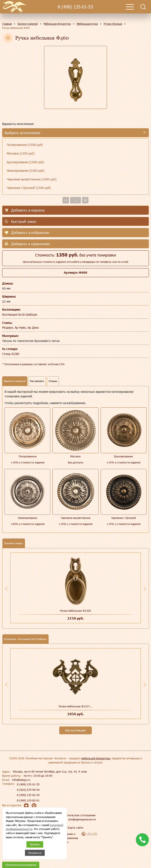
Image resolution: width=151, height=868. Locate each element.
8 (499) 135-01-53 (75, 7)
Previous (6, 589)
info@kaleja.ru (21, 780)
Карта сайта (75, 828)
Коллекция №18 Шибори (20, 314)
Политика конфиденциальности (75, 819)
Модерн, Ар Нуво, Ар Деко (21, 327)
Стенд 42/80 (11, 354)
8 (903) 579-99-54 (28, 790)
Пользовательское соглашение (75, 815)
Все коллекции (75, 730)
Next (145, 589)
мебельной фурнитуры (96, 758)
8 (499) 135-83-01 (28, 800)
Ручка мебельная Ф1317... (75, 706)
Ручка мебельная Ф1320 (75, 611)
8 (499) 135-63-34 (28, 795)
